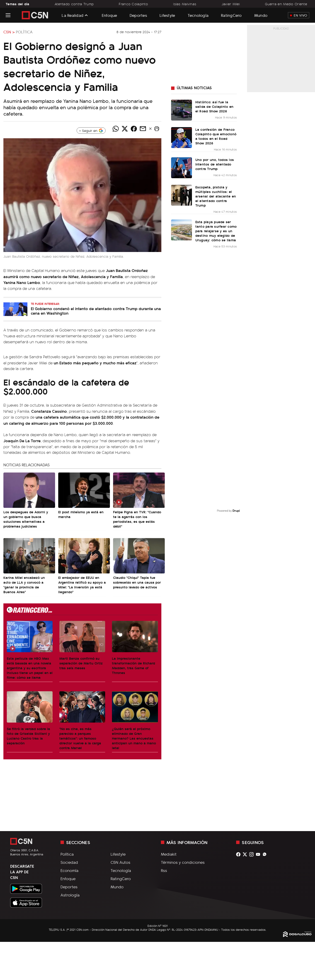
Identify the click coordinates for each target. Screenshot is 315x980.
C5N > (9, 32)
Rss (164, 870)
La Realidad (73, 15)
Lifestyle (167, 15)
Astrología (70, 895)
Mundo (261, 15)
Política (24, 32)
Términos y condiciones (183, 862)
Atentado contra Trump (74, 4)
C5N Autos (120, 862)
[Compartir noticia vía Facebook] (134, 129)
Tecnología (198, 15)
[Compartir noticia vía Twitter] (125, 129)
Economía (69, 870)
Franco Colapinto (133, 4)
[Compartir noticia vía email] (143, 129)
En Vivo (299, 15)
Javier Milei (231, 4)
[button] (157, 129)
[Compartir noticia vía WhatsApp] (116, 129)
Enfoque (109, 15)
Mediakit (169, 854)
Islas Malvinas (185, 4)
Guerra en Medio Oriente (286, 4)
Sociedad (69, 862)
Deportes (138, 15)
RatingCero (231, 15)
